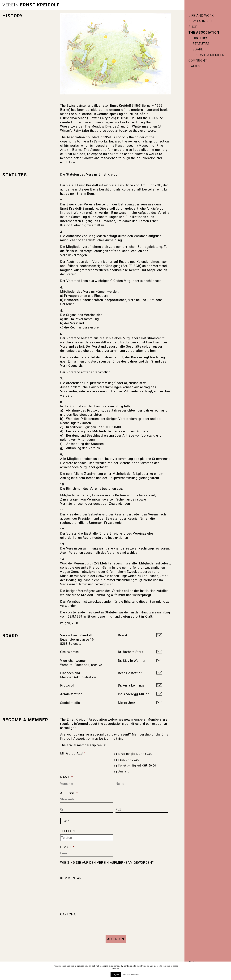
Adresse (69, 792)
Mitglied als (73, 753)
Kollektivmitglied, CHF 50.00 (137, 765)
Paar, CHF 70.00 (129, 759)
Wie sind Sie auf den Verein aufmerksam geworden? (107, 862)
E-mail (67, 846)
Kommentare (72, 878)
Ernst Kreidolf (31, 5)
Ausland (124, 771)
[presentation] (85, 923)
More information (131, 975)
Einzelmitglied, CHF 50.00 (135, 753)
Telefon (68, 830)
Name (66, 776)
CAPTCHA (68, 914)
